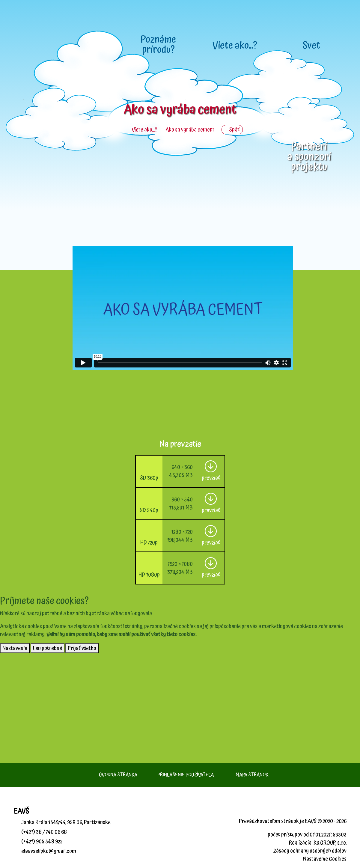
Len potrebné (48, 648)
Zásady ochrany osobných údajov (310, 851)
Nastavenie (15, 648)
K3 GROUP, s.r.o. (330, 843)
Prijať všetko (82, 648)
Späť (232, 130)
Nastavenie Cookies (325, 859)
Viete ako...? (144, 130)
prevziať (211, 478)
